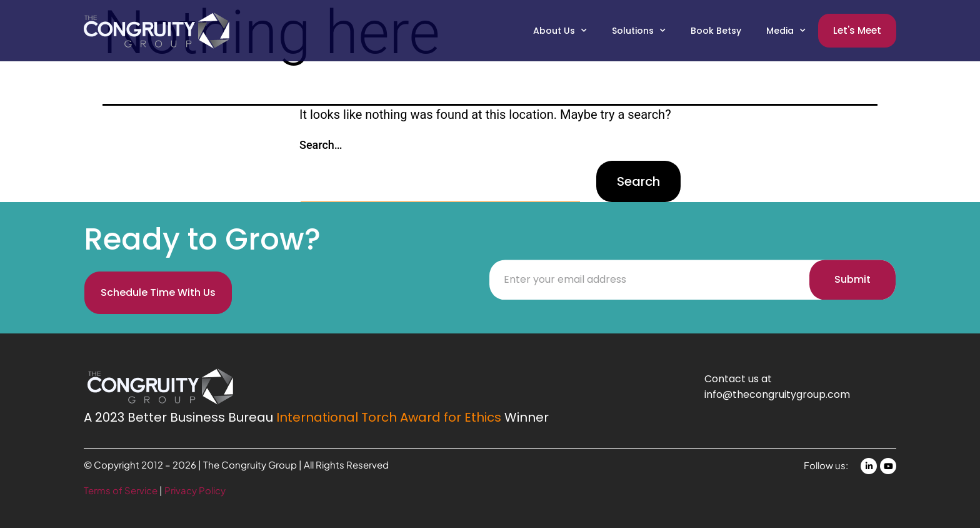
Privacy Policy (195, 490)
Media (786, 31)
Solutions (639, 31)
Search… (321, 145)
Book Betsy (716, 31)
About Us (560, 31)
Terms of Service (122, 490)
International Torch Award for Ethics (389, 417)
